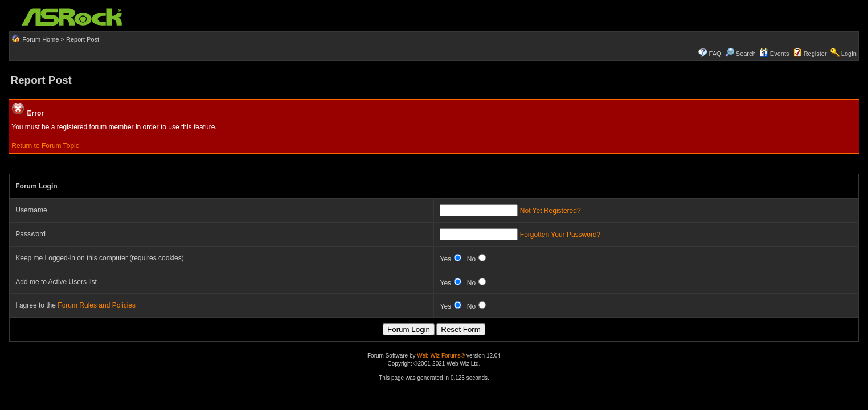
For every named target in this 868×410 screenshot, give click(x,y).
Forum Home (40, 39)
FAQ (715, 54)
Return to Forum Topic (45, 146)
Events (774, 54)
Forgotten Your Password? (560, 235)
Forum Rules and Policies (97, 305)
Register (815, 54)
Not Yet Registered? (550, 211)
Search (746, 54)
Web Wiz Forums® (441, 356)
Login (849, 54)
